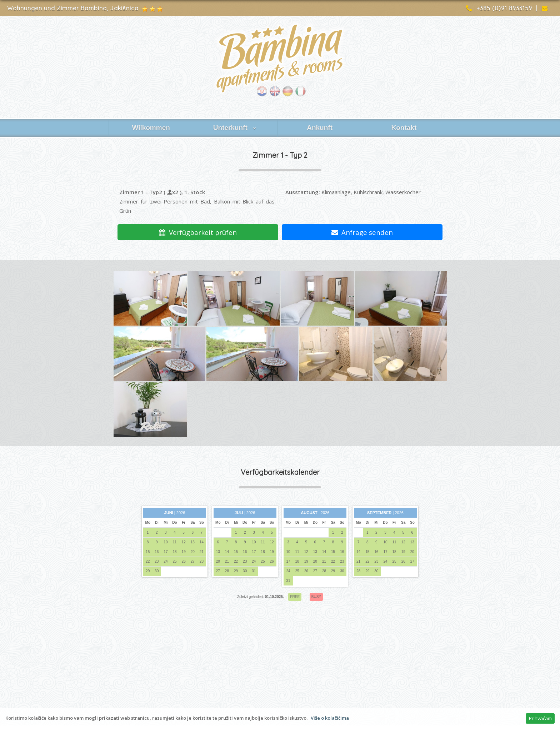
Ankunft (320, 128)
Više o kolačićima (330, 718)
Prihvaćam (540, 718)
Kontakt (404, 128)
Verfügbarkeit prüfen (198, 232)
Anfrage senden (362, 232)
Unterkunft (235, 128)
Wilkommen (151, 128)
